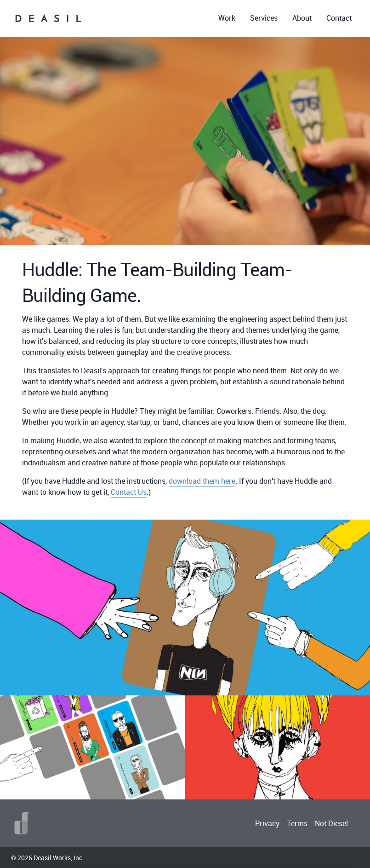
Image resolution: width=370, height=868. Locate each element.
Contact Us (129, 492)
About (302, 18)
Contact (339, 18)
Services (264, 18)
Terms (297, 823)
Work (227, 18)
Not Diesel (331, 823)
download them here (202, 481)
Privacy (267, 823)
